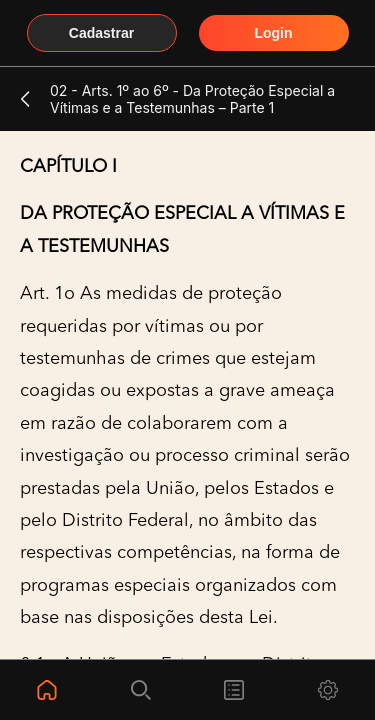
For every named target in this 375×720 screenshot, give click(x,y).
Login (273, 33)
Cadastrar (101, 33)
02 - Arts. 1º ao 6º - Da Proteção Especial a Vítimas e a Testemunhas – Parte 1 (192, 99)
